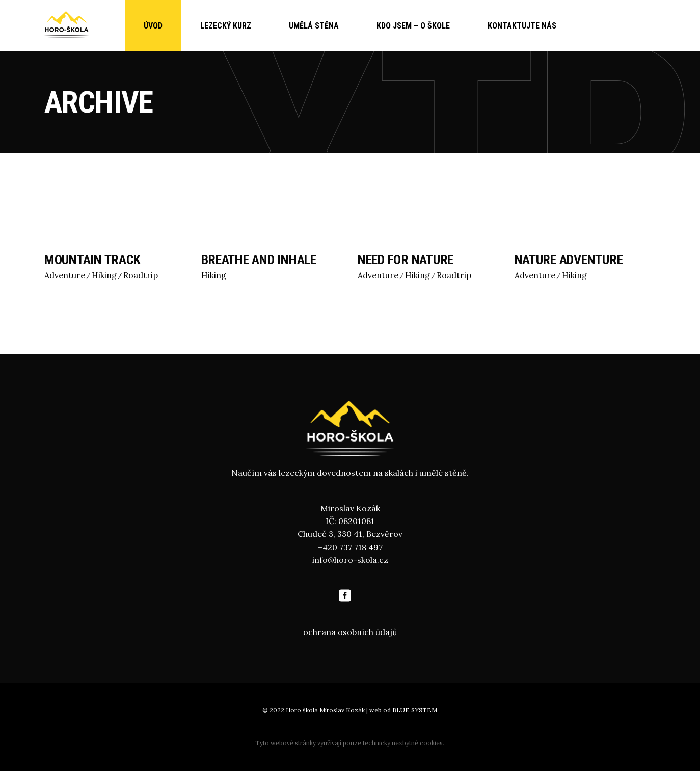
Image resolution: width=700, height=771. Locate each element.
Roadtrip (141, 275)
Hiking (104, 275)
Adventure (65, 275)
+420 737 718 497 (350, 547)
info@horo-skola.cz (350, 560)
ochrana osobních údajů (350, 632)
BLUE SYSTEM (415, 710)
